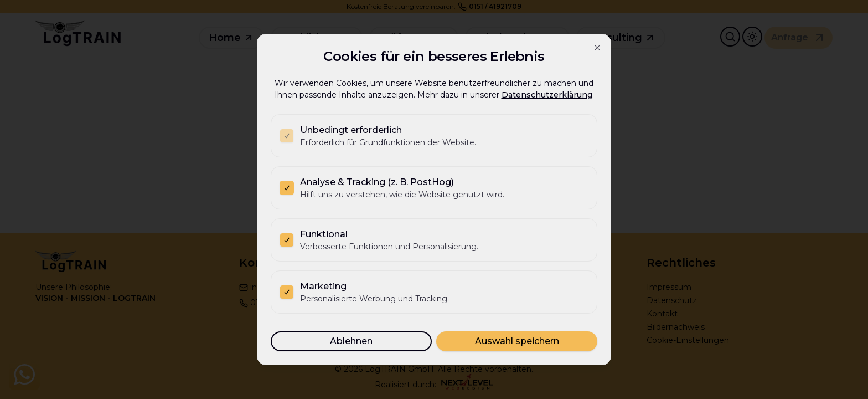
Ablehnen (351, 341)
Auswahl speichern (517, 341)
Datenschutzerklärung (547, 95)
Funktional (324, 234)
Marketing (323, 286)
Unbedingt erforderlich (351, 130)
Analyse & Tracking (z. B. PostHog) (377, 182)
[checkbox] (287, 136)
